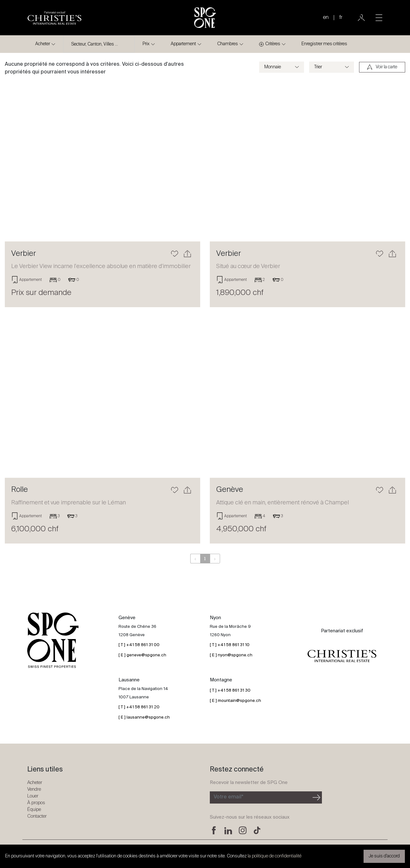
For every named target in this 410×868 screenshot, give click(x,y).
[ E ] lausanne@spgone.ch (144, 717)
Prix (146, 44)
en (326, 18)
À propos (36, 803)
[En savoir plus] (102, 161)
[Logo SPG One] (205, 18)
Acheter (43, 44)
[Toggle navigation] (379, 18)
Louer (33, 796)
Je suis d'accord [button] (384, 856)
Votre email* (229, 797)
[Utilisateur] (361, 18)
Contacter (37, 816)
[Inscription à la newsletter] (261, 797)
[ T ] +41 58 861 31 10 (230, 645)
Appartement (183, 44)
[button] (20, 161)
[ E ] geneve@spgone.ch (142, 655)
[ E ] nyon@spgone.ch (231, 655)
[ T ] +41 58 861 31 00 (139, 645)
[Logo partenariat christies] (54, 18)
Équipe (34, 809)
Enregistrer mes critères (324, 44)
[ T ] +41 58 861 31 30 (230, 691)
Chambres (228, 44)
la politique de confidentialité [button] (275, 856)
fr (341, 18)
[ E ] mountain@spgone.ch (235, 701)
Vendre (34, 789)
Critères (270, 44)
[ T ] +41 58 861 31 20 (139, 707)
